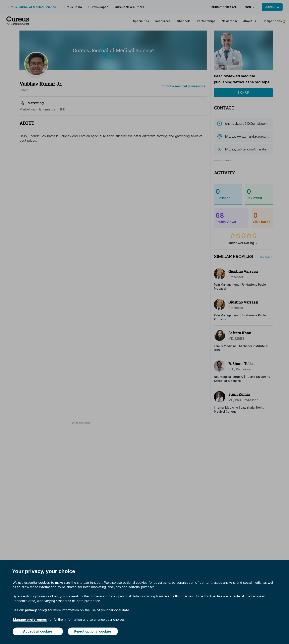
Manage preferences (30, 619)
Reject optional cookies (93, 631)
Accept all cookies (38, 631)
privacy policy (36, 610)
